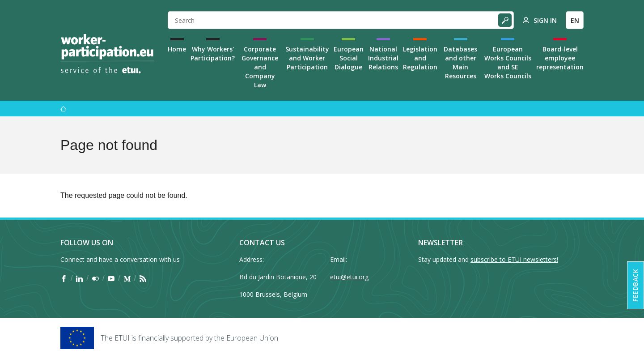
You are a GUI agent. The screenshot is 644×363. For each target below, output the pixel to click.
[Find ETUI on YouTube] (111, 278)
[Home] (107, 54)
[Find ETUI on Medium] (127, 278)
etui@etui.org (349, 277)
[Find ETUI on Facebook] (64, 278)
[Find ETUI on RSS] (143, 278)
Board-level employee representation (560, 58)
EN (575, 20)
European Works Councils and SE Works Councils (508, 62)
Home (177, 49)
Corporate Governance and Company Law (260, 67)
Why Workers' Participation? (213, 53)
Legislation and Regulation (420, 58)
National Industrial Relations (383, 58)
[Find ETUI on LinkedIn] (79, 278)
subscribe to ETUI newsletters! (514, 259)
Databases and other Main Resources (460, 62)
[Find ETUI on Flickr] (95, 278)
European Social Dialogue (349, 58)
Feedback (635, 285)
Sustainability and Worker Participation (307, 58)
